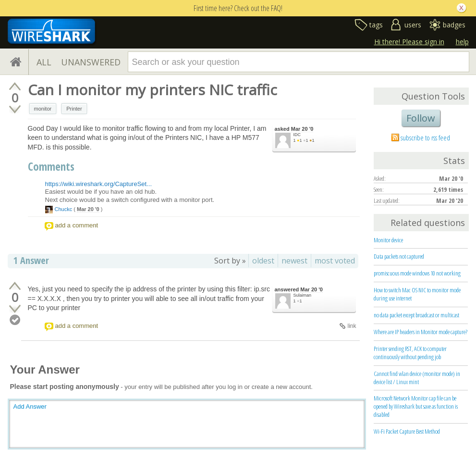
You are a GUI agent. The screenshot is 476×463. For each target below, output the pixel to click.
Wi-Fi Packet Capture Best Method (407, 431)
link (352, 326)
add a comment (77, 225)
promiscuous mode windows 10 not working (417, 273)
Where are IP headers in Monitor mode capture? (421, 332)
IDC (297, 135)
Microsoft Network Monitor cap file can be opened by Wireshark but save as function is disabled (416, 406)
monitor (43, 109)
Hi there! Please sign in (409, 42)
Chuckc (64, 209)
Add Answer (30, 407)
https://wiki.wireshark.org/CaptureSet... (99, 184)
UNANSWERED (91, 62)
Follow (421, 118)
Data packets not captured (399, 256)
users (413, 25)
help (462, 42)
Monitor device (388, 240)
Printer (74, 109)
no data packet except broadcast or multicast (416, 315)
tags (376, 25)
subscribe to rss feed (425, 138)
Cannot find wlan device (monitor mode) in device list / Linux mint (417, 378)
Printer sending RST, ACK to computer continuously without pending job (410, 353)
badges (454, 25)
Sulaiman (303, 295)
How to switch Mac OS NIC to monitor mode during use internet (417, 294)
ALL (44, 62)
